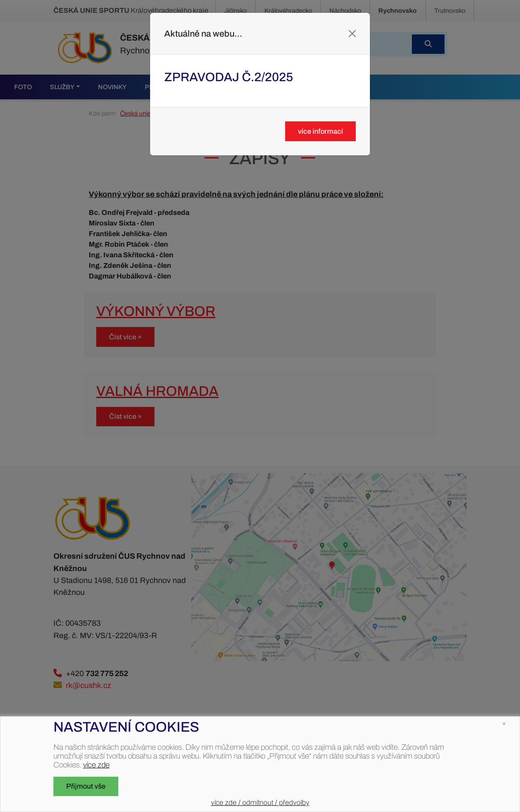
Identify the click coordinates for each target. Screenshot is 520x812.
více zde (96, 765)
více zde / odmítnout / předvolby (260, 803)
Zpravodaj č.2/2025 (229, 77)
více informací (320, 131)
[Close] (352, 34)
